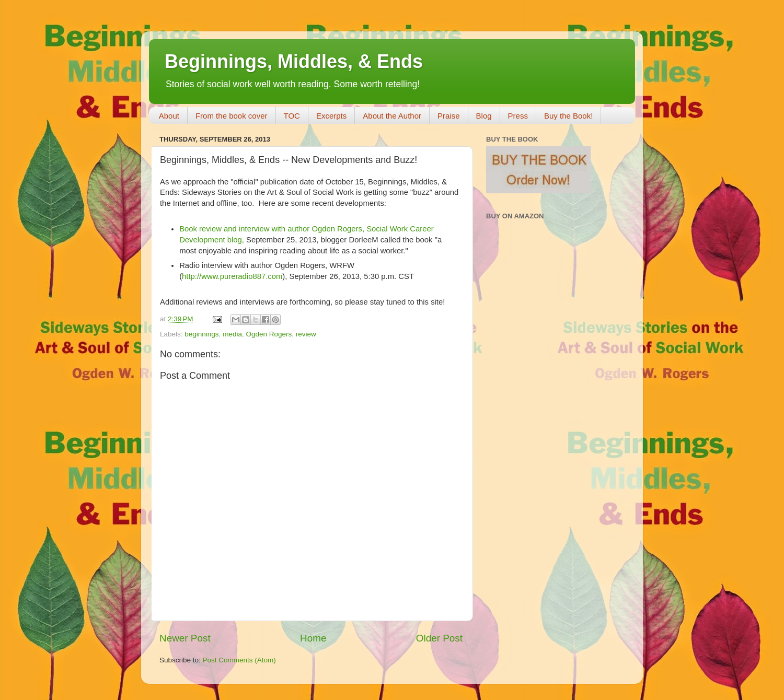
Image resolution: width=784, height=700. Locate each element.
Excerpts (331, 116)
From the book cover (232, 116)
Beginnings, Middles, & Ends (294, 61)
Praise (449, 116)
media (232, 334)
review (306, 334)
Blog (484, 116)
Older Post (439, 638)
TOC (292, 116)
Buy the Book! (568, 116)
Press (518, 116)
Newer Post (185, 638)
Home (313, 638)
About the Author (392, 116)
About (169, 116)
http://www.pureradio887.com (232, 276)
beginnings (201, 334)
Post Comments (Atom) (239, 660)
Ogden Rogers (269, 334)
